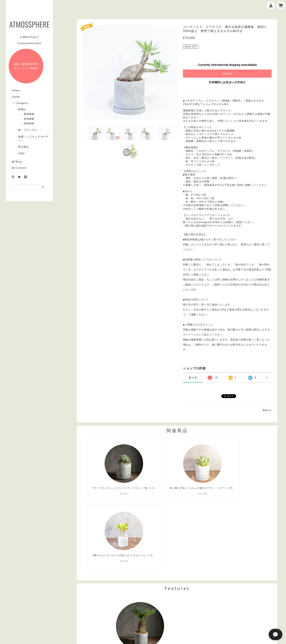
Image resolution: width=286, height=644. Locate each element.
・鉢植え (23, 109)
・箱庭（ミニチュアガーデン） (34, 138)
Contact (19, 168)
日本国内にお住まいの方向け (227, 82)
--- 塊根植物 (29, 123)
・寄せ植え (24, 147)
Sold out (227, 74)
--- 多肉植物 (29, 119)
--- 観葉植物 (29, 114)
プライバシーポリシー (156, 622)
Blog (17, 162)
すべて (193, 378)
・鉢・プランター (28, 130)
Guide (16, 97)
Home (16, 90)
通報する (267, 410)
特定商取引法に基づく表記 (189, 622)
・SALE (22, 153)
